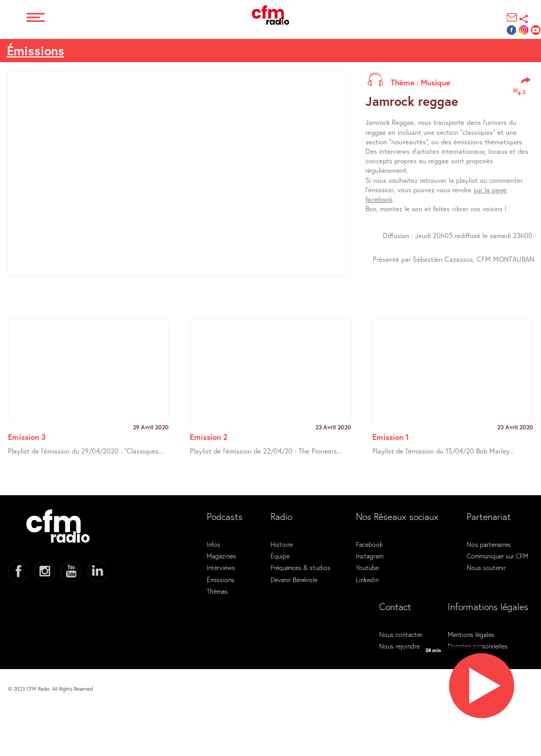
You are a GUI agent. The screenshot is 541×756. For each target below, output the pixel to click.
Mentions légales (471, 634)
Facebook (369, 544)
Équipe (280, 556)
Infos (214, 544)
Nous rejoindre (399, 646)
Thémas (217, 591)
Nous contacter (401, 634)
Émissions (221, 580)
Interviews (221, 567)
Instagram (370, 556)
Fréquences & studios (301, 567)
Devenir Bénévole (294, 580)
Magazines (221, 556)
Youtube (367, 567)
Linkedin (367, 580)
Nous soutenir (486, 567)
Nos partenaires (489, 544)
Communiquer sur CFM (497, 556)
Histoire (282, 544)
